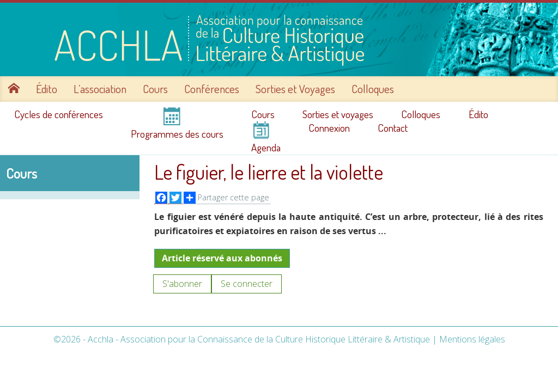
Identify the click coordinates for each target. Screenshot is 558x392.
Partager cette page (226, 198)
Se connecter (247, 284)
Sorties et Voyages (295, 89)
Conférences (212, 89)
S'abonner (182, 284)
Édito (47, 89)
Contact (393, 128)
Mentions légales (472, 339)
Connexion (329, 128)
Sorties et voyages (338, 114)
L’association (100, 89)
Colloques (373, 89)
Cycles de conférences (59, 114)
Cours (155, 89)
